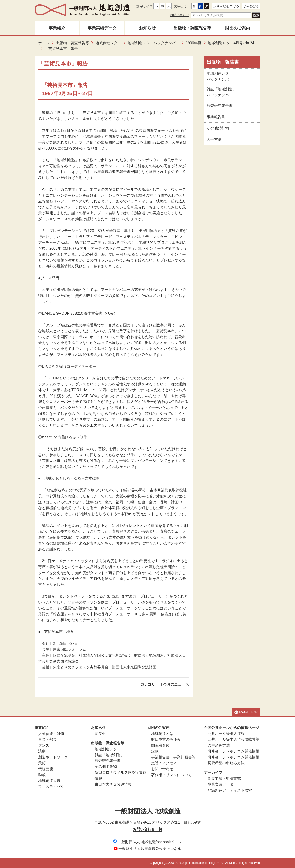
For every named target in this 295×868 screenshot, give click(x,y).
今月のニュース (176, 684)
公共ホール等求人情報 (226, 734)
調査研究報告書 (220, 106)
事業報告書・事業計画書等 (173, 757)
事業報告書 (216, 117)
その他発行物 (218, 128)
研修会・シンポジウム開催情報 (233, 751)
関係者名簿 (160, 745)
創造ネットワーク (53, 757)
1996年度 (194, 43)
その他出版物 (106, 767)
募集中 (100, 734)
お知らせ (147, 28)
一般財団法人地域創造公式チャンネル (147, 849)
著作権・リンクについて (171, 775)
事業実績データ (102, 28)
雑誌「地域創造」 (109, 755)
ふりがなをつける (226, 6)
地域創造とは (162, 734)
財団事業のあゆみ (166, 739)
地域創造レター (108, 43)
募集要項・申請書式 (224, 779)
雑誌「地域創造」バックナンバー (221, 92)
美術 (42, 763)
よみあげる (251, 6)
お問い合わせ (180, 15)
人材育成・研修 (51, 734)
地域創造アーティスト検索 (230, 790)
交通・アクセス (164, 763)
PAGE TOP (246, 712)
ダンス (44, 745)
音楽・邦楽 (47, 739)
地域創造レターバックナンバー (153, 43)
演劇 (42, 751)
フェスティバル (51, 787)
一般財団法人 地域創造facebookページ (147, 842)
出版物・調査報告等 (192, 28)
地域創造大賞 (49, 781)
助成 (42, 775)
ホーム (44, 43)
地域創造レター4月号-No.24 (231, 43)
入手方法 (214, 139)
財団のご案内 (238, 28)
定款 (155, 751)
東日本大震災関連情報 (113, 784)
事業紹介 (57, 28)
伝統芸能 (46, 769)
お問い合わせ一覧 (147, 829)
